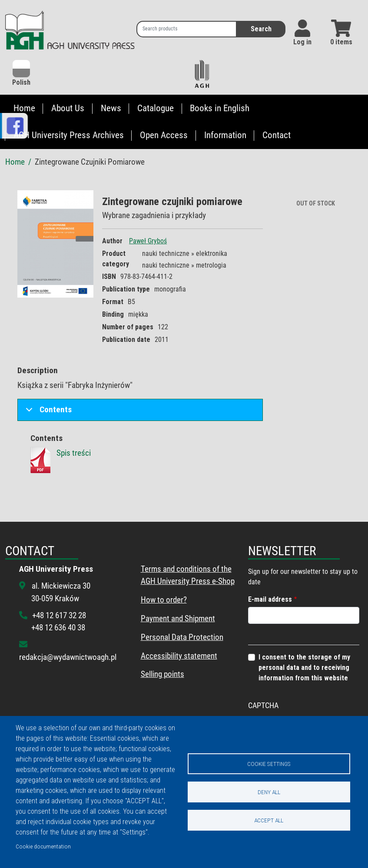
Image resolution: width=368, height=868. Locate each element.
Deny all (269, 792)
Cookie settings (269, 764)
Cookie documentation (43, 846)
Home (24, 108)
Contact (277, 135)
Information (225, 135)
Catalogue (156, 108)
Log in (302, 42)
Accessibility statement (179, 656)
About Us (68, 108)
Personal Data (164, 637)
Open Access (164, 135)
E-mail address (270, 599)
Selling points (162, 674)
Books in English (220, 108)
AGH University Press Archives (69, 135)
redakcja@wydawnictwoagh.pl (68, 657)
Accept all (269, 820)
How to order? (164, 600)
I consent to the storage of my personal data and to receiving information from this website (304, 668)
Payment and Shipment (178, 618)
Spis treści (74, 453)
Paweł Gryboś (148, 241)
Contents (47, 412)
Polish (21, 73)
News (111, 108)
